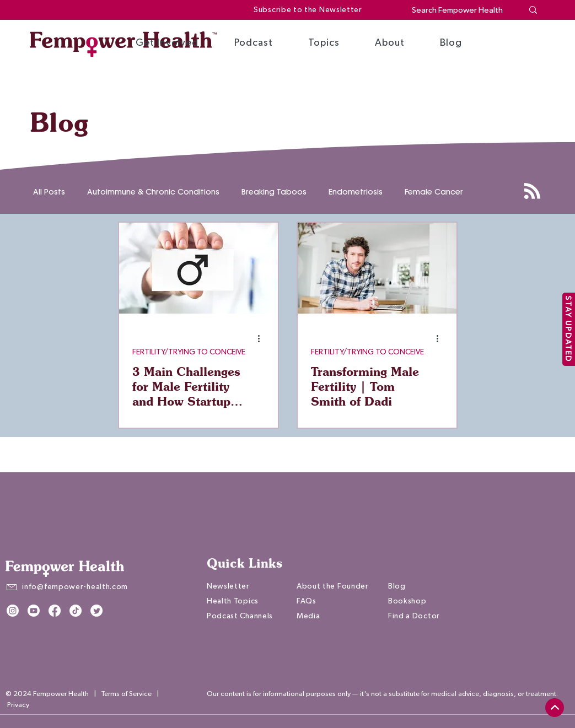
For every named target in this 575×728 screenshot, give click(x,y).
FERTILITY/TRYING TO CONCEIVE (189, 352)
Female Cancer (434, 192)
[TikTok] (76, 611)
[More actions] (263, 338)
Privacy (18, 705)
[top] (555, 708)
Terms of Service (126, 694)
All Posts (49, 192)
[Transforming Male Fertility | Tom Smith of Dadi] (377, 268)
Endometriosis (356, 192)
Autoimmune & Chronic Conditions (153, 192)
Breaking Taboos (274, 192)
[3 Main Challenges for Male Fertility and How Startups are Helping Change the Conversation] (198, 268)
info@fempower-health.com (75, 587)
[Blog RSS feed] (532, 192)
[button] (167, 43)
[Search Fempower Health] (459, 10)
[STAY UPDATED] (569, 329)
